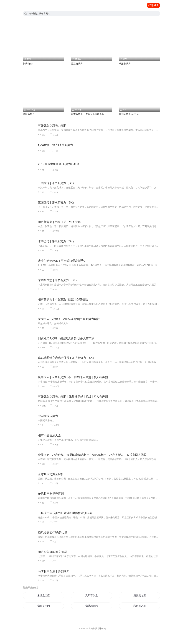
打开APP (153, 5)
